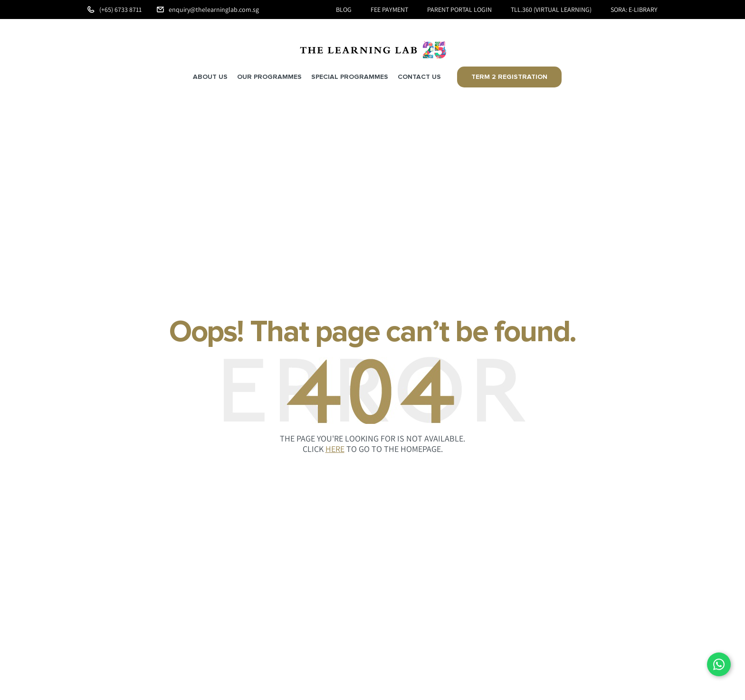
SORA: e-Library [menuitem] (634, 10)
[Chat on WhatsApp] (719, 664)
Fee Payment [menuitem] (389, 10)
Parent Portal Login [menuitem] (459, 10)
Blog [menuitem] (344, 10)
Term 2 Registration (509, 77)
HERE (335, 449)
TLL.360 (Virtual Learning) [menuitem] (551, 10)
